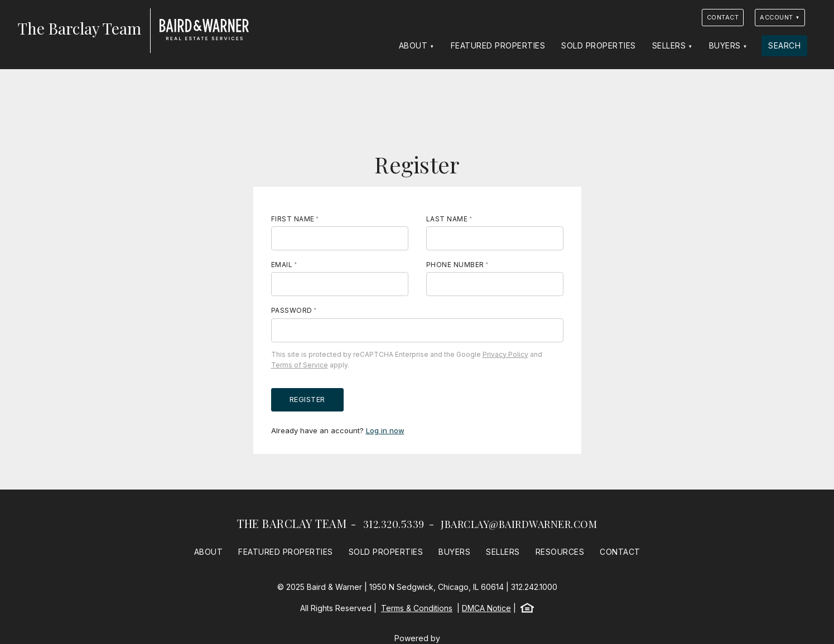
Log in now (385, 430)
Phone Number (455, 265)
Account (777, 17)
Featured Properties (498, 45)
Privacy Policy (505, 354)
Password (292, 310)
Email (282, 265)
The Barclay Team (292, 523)
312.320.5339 (394, 524)
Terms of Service (300, 365)
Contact (723, 17)
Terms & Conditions (417, 608)
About (413, 45)
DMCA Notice (486, 608)
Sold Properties (599, 45)
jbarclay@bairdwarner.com (519, 524)
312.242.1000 (534, 587)
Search (784, 45)
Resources (560, 552)
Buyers (725, 45)
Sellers (669, 45)
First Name (293, 219)
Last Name (447, 219)
